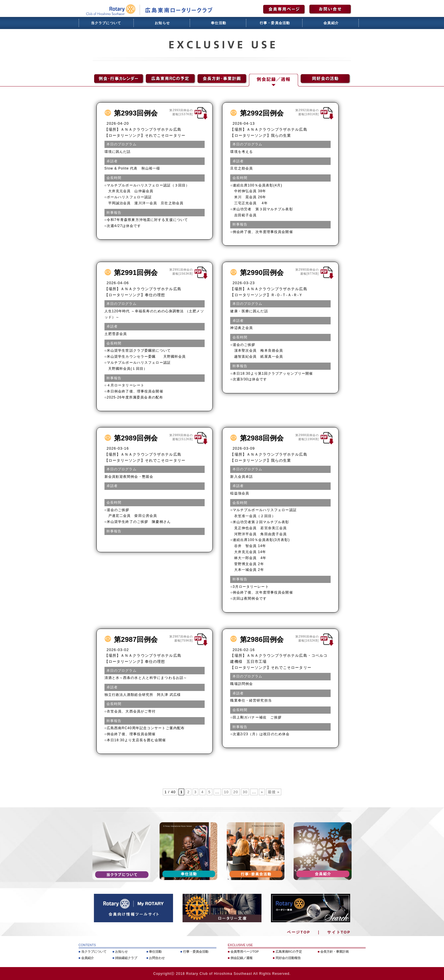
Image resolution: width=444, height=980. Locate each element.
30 (245, 792)
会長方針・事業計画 (335, 952)
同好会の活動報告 (288, 958)
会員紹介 (331, 23)
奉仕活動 (219, 23)
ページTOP (299, 932)
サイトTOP (339, 932)
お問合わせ (157, 958)
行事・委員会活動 (275, 23)
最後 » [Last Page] (274, 792)
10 (226, 792)
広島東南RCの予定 (289, 952)
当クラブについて (106, 23)
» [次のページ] (262, 792)
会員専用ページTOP (245, 952)
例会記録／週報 (242, 958)
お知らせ (162, 23)
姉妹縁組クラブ (126, 958)
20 (236, 792)
